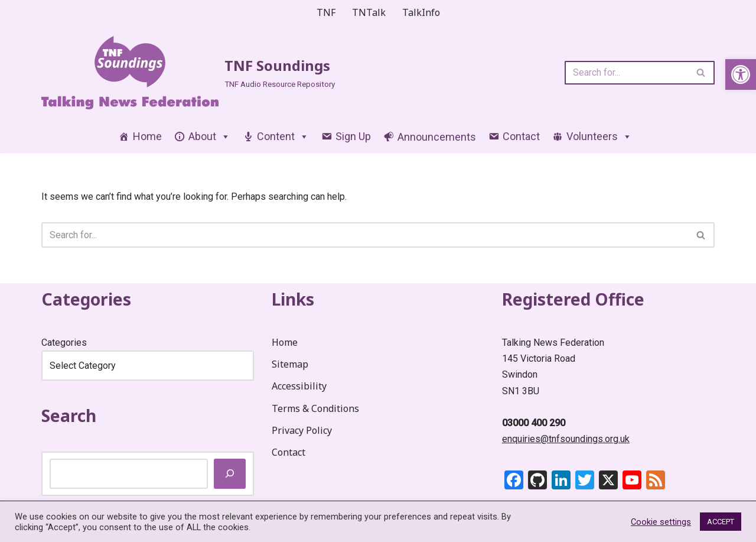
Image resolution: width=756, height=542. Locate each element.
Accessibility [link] (299, 386)
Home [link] (147, 136)
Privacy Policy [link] (302, 430)
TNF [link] (326, 12)
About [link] (209, 136)
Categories (64, 343)
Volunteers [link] (599, 136)
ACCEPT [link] (721, 522)
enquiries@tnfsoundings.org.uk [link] (566, 439)
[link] (741, 74)
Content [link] (283, 136)
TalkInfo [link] (421, 12)
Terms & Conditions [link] (315, 408)
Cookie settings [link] (661, 522)
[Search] (626, 73)
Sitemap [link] (290, 364)
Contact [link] (521, 136)
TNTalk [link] (369, 12)
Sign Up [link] (353, 136)
